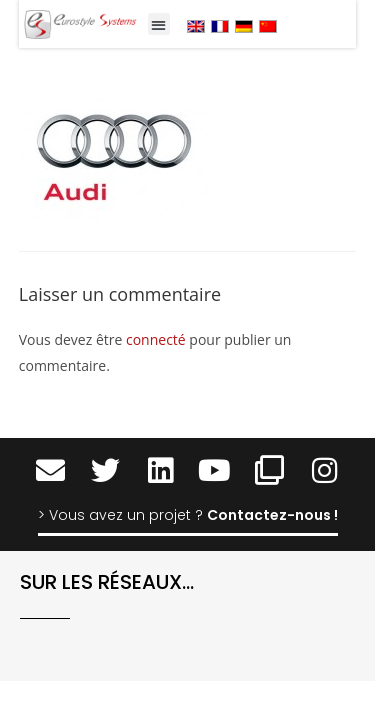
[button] (159, 24)
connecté (156, 339)
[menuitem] (196, 25)
